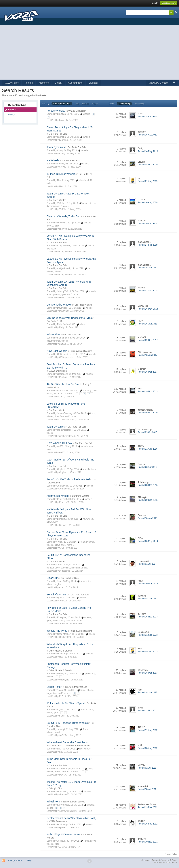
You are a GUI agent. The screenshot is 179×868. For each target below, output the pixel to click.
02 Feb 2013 (71, 696)
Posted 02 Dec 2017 (148, 340)
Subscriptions (75, 83)
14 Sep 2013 (79, 637)
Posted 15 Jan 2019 (147, 268)
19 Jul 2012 (77, 794)
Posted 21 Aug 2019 (148, 181)
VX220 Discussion (77, 111)
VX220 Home (12, 83)
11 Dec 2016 (83, 420)
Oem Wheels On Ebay (59, 443)
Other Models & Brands (60, 651)
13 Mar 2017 (71, 397)
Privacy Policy (171, 854)
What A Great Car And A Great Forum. (68, 742)
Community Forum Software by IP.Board (159, 860)
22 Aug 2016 (73, 452)
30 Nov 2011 (75, 847)
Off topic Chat (56, 788)
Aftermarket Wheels (58, 496)
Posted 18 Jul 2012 (147, 789)
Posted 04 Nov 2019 (148, 165)
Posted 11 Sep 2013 (148, 635)
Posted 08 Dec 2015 (148, 485)
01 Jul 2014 (78, 571)
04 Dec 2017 (76, 344)
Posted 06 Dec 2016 (148, 413)
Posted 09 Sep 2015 (148, 500)
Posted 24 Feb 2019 (148, 245)
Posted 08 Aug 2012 (148, 748)
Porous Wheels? (56, 111)
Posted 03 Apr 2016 (147, 467)
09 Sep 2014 (72, 548)
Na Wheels (53, 160)
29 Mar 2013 (77, 680)
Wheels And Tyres (57, 631)
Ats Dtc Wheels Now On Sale (63, 384)
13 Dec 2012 (73, 716)
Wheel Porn (53, 802)
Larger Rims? (54, 687)
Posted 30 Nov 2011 (148, 842)
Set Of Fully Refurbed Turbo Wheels (67, 723)
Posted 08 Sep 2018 (148, 291)
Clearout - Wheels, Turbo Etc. (63, 216)
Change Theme (15, 860)
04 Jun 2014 (72, 587)
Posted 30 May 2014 (148, 584)
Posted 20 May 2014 (148, 541)
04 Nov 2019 (74, 167)
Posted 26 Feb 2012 (148, 824)
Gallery (59, 83)
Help (29, 860)
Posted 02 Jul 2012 (147, 768)
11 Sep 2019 (71, 186)
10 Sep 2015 (77, 502)
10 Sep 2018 (74, 298)
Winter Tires (53, 334)
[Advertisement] (89, 52)
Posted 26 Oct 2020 (147, 135)
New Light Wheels (57, 351)
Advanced (176, 12)
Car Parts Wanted (58, 200)
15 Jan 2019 (80, 275)
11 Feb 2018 (72, 327)
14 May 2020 (73, 153)
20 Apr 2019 (76, 229)
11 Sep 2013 (71, 657)
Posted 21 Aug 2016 (148, 449)
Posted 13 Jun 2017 (147, 355)
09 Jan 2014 (75, 601)
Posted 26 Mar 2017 (148, 372)
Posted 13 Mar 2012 (148, 807)
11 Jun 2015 (75, 525)
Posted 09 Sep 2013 (148, 652)
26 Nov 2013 (76, 624)
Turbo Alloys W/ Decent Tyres (63, 834)
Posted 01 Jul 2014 (147, 564)
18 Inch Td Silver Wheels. (61, 174)
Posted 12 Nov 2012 (148, 710)
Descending (124, 104)
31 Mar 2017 (75, 377)
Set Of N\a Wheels (57, 595)
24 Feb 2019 (80, 252)
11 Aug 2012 (75, 735)
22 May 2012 (85, 811)
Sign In (155, 3)
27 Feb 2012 (74, 828)
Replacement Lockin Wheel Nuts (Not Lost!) (71, 818)
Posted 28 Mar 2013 (148, 673)
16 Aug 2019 (74, 209)
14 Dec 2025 (72, 120)
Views (95, 104)
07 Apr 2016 (75, 472)
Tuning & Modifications (81, 351)
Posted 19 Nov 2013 (148, 391)
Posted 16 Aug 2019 (148, 202)
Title (77, 104)
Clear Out (52, 578)
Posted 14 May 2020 (148, 151)
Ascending (140, 104)
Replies (86, 104)
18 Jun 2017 (81, 357)
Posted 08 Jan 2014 (147, 599)
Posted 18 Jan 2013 (147, 692)
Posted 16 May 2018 (148, 309)
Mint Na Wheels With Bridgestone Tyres (69, 318)
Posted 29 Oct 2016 (147, 432)
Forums (29, 83)
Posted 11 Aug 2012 (148, 730)
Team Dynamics (56, 147)
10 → (90, 394)
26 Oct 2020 (76, 140)
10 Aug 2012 (72, 752)
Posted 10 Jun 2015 (147, 518)
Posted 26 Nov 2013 (148, 617)
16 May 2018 (78, 311)
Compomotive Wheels (59, 305)
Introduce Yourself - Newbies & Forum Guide (68, 746)
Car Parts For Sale (58, 134)
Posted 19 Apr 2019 (147, 224)
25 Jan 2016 (78, 489)
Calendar (93, 83)
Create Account (169, 3)
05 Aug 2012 (75, 775)
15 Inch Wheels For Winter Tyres (65, 703)
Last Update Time (62, 104)
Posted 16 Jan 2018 (147, 324)
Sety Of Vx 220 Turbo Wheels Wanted (68, 479)
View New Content (158, 83)
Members (44, 83)
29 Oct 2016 (82, 436)
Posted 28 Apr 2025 (147, 117)
